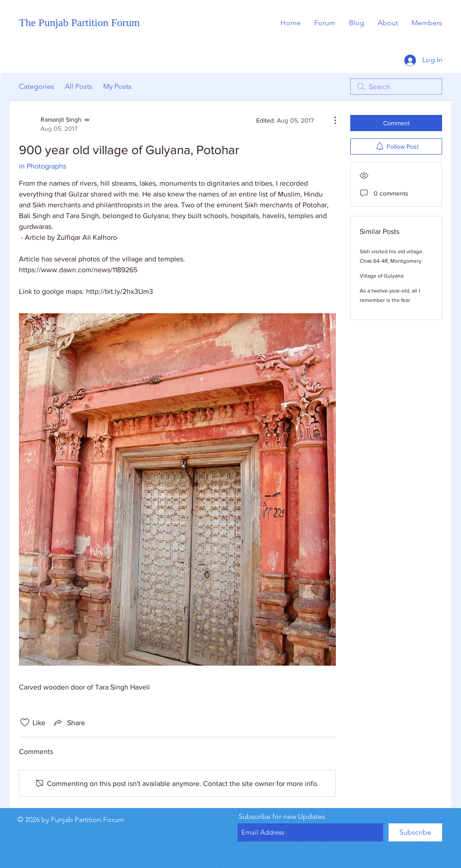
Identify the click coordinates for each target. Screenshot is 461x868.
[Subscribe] (415, 832)
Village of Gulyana (382, 276)
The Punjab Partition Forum (79, 23)
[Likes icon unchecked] (25, 722)
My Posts (117, 86)
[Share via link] (69, 722)
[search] (396, 87)
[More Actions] (330, 120)
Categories (36, 86)
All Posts (79, 86)
